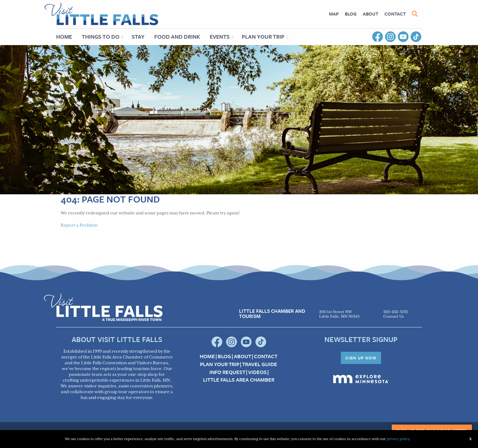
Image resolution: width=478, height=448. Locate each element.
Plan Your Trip (263, 37)
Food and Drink (177, 37)
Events (220, 37)
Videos (257, 372)
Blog (351, 14)
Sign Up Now (361, 358)
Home (64, 37)
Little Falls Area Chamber (239, 380)
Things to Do (101, 37)
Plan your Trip (220, 364)
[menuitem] (334, 14)
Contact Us (394, 317)
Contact (395, 14)
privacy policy (398, 439)
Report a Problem (79, 225)
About (371, 14)
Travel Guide (260, 364)
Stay (138, 37)
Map (334, 14)
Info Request (227, 372)
